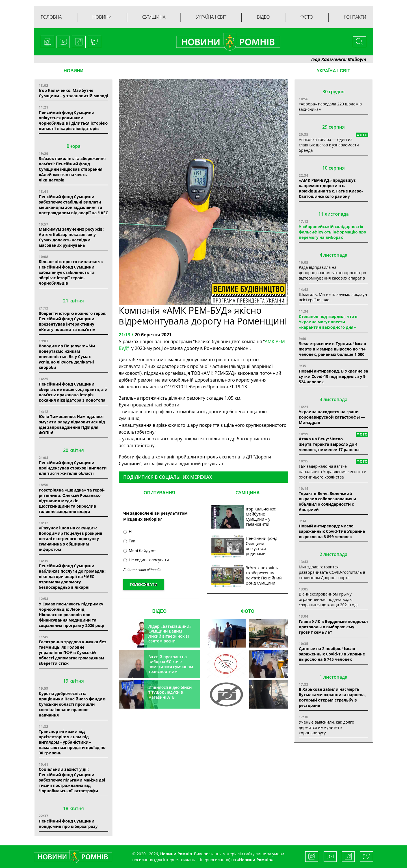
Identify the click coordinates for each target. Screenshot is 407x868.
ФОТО (248, 611)
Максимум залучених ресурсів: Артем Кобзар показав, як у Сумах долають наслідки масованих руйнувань (71, 237)
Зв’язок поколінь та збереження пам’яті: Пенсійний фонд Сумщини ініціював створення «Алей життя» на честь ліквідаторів (72, 169)
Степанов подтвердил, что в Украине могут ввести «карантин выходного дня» (328, 322)
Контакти (355, 17)
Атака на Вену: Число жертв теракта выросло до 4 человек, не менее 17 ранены (329, 444)
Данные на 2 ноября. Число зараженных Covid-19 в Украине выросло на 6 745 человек (332, 654)
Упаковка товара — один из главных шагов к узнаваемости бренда (329, 145)
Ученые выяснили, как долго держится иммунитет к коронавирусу (326, 727)
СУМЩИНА (248, 493)
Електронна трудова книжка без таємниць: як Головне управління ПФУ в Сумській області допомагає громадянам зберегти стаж (72, 652)
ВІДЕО (160, 611)
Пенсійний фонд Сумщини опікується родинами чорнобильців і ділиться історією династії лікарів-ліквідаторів (73, 120)
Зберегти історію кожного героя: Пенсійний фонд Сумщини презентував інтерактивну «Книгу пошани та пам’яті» (73, 321)
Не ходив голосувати (146, 560)
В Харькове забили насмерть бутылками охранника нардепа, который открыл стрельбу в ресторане (332, 697)
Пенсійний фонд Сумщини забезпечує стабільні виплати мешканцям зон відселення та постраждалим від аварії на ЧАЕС (73, 205)
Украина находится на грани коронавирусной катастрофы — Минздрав (332, 417)
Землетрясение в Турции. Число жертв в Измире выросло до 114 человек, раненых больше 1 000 (332, 349)
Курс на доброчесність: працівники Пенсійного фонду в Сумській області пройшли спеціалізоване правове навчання (72, 704)
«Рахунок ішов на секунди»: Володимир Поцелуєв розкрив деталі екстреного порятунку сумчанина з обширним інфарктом (71, 539)
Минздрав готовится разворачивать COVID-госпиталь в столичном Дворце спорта (332, 572)
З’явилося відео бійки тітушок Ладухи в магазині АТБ (170, 692)
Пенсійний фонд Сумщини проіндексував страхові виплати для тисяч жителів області (73, 468)
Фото (307, 17)
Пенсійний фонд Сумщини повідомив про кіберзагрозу (68, 824)
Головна (51, 17)
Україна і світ (211, 17)
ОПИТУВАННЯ (159, 493)
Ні (128, 532)
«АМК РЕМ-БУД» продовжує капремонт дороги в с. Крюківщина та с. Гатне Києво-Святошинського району (331, 188)
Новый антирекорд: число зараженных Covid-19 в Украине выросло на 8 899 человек (332, 531)
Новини (102, 17)
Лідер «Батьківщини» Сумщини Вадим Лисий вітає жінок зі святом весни (170, 634)
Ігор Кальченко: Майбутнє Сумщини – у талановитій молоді (73, 93)
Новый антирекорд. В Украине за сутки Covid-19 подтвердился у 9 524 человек (333, 376)
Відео (263, 17)
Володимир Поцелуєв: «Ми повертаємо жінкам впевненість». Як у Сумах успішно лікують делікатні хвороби (67, 357)
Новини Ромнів (255, 860)
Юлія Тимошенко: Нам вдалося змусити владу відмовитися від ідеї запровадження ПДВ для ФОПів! (72, 425)
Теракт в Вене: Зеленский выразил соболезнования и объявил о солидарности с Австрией (327, 501)
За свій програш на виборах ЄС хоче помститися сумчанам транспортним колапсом (171, 667)
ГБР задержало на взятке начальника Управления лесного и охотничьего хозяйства (333, 472)
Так (129, 541)
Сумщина (154, 17)
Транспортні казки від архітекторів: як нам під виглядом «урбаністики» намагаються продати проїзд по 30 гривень (72, 742)
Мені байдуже (139, 550)
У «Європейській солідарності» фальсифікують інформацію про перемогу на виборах (333, 232)
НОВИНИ (73, 71)
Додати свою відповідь (143, 570)
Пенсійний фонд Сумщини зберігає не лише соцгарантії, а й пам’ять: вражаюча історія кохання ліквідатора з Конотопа (73, 392)
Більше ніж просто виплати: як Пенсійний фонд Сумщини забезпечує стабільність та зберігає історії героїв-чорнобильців (71, 272)
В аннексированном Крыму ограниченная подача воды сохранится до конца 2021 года (329, 599)
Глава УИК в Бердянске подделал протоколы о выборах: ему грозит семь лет (333, 627)
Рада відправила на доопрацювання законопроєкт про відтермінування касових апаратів (332, 273)
